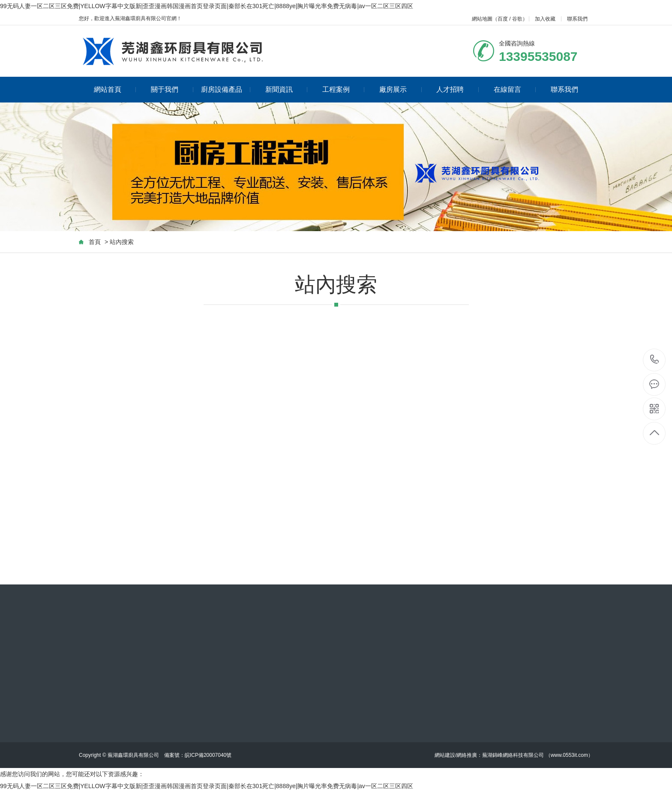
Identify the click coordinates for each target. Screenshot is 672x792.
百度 (503, 19)
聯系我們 (577, 19)
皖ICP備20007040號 (208, 755)
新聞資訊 (286, 89)
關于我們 (172, 89)
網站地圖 (482, 19)
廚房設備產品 (226, 89)
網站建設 (445, 755)
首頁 (95, 242)
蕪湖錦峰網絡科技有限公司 (513, 755)
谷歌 (517, 19)
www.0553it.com (569, 755)
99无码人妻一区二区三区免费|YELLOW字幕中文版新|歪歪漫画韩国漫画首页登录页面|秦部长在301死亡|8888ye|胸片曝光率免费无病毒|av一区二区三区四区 (207, 6)
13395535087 (655, 360)
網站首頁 (115, 89)
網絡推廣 (467, 755)
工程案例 (343, 89)
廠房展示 (400, 89)
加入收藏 (545, 19)
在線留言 (515, 89)
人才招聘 (457, 89)
